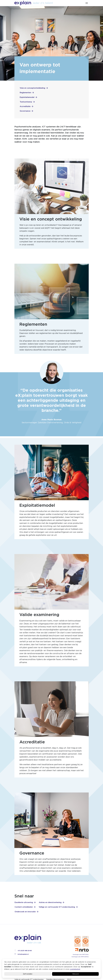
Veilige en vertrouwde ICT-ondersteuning (57, 907)
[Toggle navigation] (87, 3)
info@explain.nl (22, 954)
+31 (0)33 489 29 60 (23, 951)
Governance (25, 111)
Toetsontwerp (26, 102)
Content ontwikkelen (24, 907)
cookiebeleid (75, 969)
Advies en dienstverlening (50, 902)
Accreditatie (25, 106)
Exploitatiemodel (27, 97)
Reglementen (25, 93)
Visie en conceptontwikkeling (32, 88)
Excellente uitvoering (24, 902)
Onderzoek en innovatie (25, 912)
